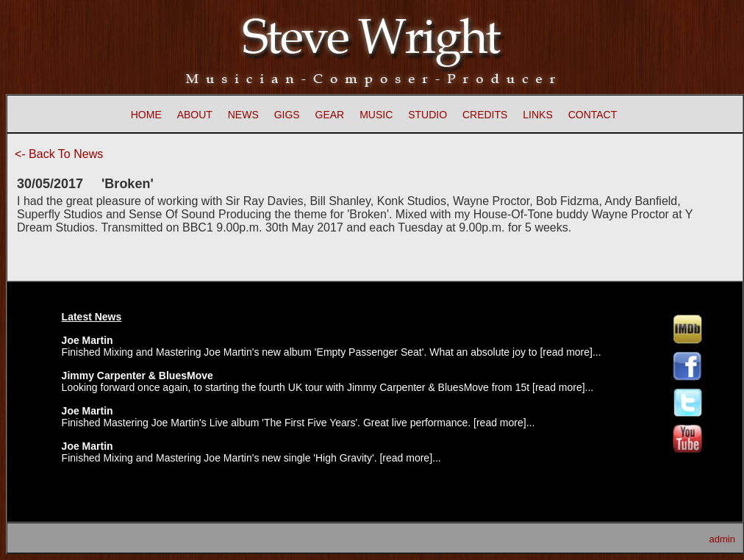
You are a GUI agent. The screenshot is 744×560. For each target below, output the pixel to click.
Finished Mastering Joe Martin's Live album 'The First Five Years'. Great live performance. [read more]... (298, 423)
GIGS (287, 115)
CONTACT (593, 115)
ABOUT (195, 115)
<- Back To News (59, 154)
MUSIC (376, 115)
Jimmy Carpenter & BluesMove (137, 376)
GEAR (330, 115)
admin (722, 539)
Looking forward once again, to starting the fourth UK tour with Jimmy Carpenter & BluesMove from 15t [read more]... (328, 387)
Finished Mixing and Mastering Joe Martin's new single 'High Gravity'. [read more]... (251, 458)
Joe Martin (87, 340)
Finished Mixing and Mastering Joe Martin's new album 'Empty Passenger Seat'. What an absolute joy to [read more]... (332, 352)
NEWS (243, 115)
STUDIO (428, 115)
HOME (146, 115)
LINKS (537, 115)
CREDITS (485, 115)
